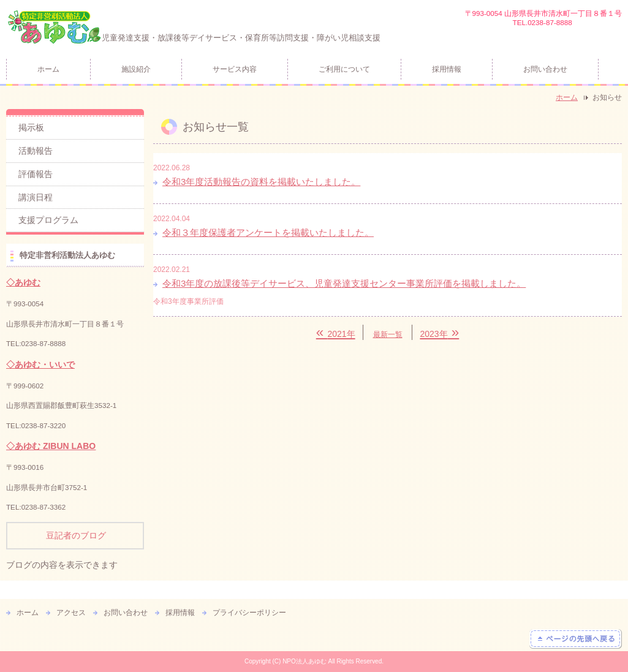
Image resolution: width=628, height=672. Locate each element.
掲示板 (31, 127)
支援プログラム (48, 220)
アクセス (71, 613)
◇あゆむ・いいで (40, 364)
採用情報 (447, 69)
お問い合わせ (545, 69)
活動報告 (36, 151)
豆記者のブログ (75, 535)
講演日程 (36, 197)
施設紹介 (136, 69)
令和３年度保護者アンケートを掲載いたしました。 (268, 232)
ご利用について (344, 69)
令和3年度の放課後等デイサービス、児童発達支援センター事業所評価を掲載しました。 (344, 283)
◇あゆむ (23, 282)
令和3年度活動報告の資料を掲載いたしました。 (261, 182)
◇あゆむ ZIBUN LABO (51, 446)
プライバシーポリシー (249, 613)
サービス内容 (235, 69)
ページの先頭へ (576, 639)
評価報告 (36, 174)
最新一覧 (388, 334)
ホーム (48, 69)
